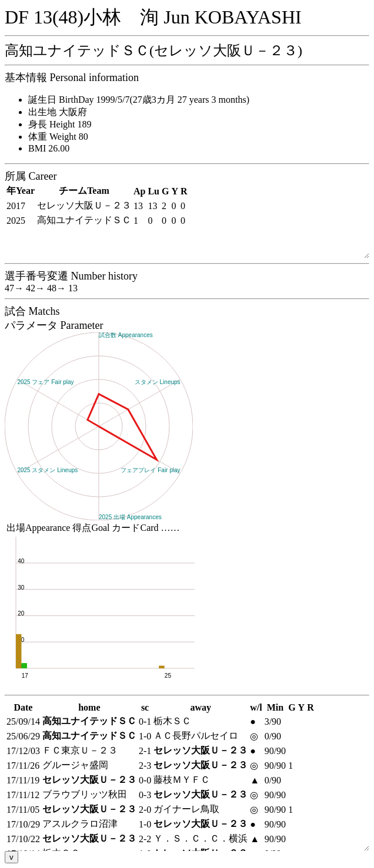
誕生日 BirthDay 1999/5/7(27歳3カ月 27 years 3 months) (139, 100)
